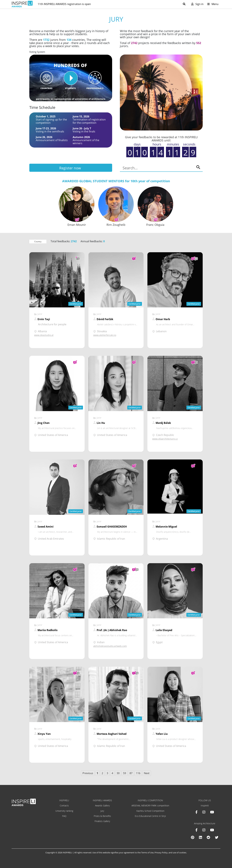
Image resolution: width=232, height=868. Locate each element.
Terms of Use (147, 853)
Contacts (64, 806)
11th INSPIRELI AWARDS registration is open (64, 4)
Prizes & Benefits (102, 816)
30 (118, 773)
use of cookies (179, 853)
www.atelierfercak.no (105, 335)
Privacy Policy (161, 853)
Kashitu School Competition (150, 811)
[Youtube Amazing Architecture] (212, 830)
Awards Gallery (102, 806)
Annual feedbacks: (93, 241)
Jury (102, 811)
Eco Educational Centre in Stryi (150, 816)
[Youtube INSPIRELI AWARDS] (212, 812)
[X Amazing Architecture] (217, 837)
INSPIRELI (64, 800)
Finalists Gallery (102, 821)
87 (131, 773)
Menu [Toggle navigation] (213, 4)
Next (147, 773)
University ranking (64, 811)
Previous (88, 773)
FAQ (64, 816)
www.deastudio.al (44, 335)
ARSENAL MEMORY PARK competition (150, 806)
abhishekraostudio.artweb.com (110, 646)
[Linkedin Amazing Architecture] (200, 837)
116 (138, 773)
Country (38, 242)
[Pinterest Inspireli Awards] (193, 837)
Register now (70, 168)
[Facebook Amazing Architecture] (196, 830)
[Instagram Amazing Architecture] (204, 830)
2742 (134, 43)
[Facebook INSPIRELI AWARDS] (196, 812)
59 (125, 773)
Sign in (197, 4)
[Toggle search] (186, 4)
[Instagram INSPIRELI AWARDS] (204, 812)
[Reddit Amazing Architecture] (208, 837)
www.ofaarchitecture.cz (165, 439)
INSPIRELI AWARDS (102, 800)
